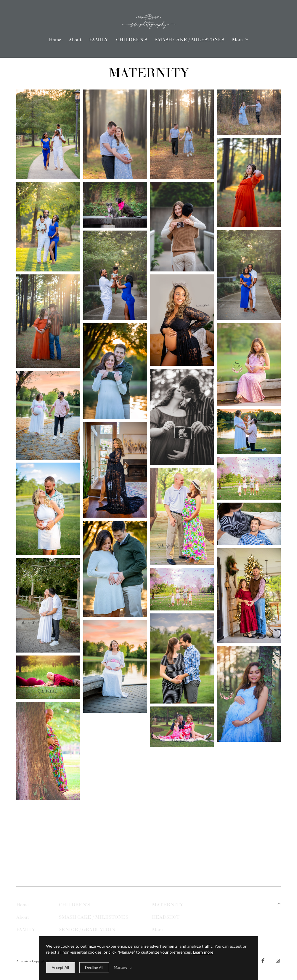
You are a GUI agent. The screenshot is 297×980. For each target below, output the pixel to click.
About (75, 40)
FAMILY (99, 40)
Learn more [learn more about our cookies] (203, 952)
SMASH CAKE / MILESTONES (190, 40)
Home (55, 40)
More (240, 40)
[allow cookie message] (60, 968)
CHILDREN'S (132, 40)
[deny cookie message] (94, 968)
